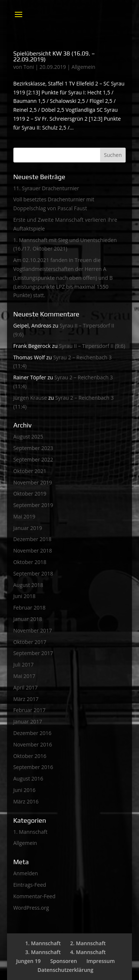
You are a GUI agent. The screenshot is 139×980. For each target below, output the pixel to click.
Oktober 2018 (30, 562)
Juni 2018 (24, 596)
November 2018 (33, 551)
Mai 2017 (24, 676)
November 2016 (33, 744)
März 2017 (26, 699)
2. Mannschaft (88, 943)
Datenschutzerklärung (65, 970)
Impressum (100, 961)
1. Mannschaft (30, 832)
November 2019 (33, 482)
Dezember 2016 (32, 733)
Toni (29, 67)
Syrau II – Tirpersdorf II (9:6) (92, 346)
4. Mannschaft (88, 952)
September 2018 (33, 573)
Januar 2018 (28, 619)
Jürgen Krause (30, 398)
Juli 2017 (24, 664)
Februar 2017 (29, 710)
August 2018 (28, 585)
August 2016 (28, 778)
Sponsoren (63, 961)
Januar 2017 (28, 721)
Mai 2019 (24, 516)
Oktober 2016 (30, 756)
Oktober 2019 (30, 494)
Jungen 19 (28, 961)
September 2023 (33, 448)
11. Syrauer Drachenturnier (46, 188)
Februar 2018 (29, 608)
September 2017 (33, 653)
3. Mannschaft (43, 952)
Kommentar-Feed (34, 896)
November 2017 (33, 630)
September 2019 (33, 505)
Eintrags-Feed (30, 885)
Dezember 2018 (32, 539)
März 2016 (26, 801)
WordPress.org (31, 908)
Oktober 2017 (30, 642)
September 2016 (33, 767)
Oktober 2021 (30, 471)
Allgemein (83, 67)
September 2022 (33, 459)
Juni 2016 (24, 790)
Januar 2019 (28, 528)
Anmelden (26, 873)
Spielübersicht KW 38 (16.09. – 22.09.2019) (54, 56)
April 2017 (26, 687)
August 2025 (28, 437)
